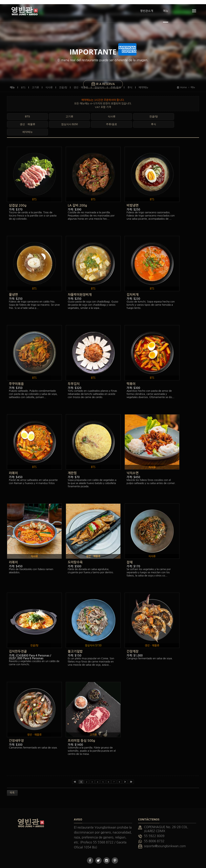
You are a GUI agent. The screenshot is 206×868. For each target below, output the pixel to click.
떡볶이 (131, 372)
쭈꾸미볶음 (16, 372)
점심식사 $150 (139, 112)
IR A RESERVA (103, 80)
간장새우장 (16, 729)
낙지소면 (133, 461)
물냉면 (13, 283)
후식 (18, 120)
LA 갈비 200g (77, 194)
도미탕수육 (75, 551)
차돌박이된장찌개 (80, 283)
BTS (19, 112)
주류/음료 (163, 112)
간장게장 (133, 640)
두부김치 (74, 372)
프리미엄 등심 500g (81, 729)
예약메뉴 (43, 120)
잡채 (130, 551)
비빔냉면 (133, 194)
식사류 (66, 112)
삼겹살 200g (18, 194)
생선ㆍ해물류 (115, 112)
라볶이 (13, 461)
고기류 (42, 112)
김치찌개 (133, 283)
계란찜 (72, 461)
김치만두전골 (18, 640)
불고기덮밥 (75, 640)
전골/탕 (91, 112)
